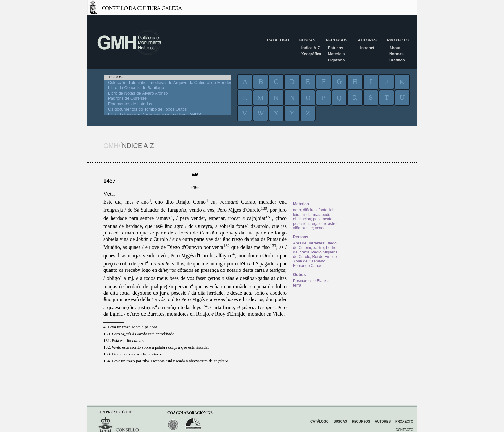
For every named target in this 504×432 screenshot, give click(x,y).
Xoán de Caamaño (309, 261)
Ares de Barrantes (309, 243)
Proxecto (398, 40)
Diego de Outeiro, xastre (315, 245)
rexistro (330, 224)
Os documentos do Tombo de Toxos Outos (168, 110)
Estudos (335, 48)
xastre (308, 228)
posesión (301, 224)
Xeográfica (311, 54)
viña (297, 228)
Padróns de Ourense (168, 99)
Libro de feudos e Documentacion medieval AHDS (168, 115)
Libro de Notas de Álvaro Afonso (168, 93)
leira (297, 215)
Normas (396, 54)
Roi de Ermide (324, 257)
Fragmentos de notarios (168, 104)
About (395, 48)
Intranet (367, 48)
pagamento (323, 219)
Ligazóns (336, 60)
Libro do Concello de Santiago (168, 88)
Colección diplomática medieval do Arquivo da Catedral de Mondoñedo (168, 83)
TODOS (168, 77)
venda (320, 228)
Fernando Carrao (308, 266)
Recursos (337, 40)
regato (316, 224)
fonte (323, 210)
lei (331, 210)
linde (306, 215)
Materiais (336, 54)
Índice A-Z (311, 48)
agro (297, 210)
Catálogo (278, 40)
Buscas (307, 40)
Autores (367, 40)
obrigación (302, 219)
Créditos (397, 60)
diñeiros (310, 210)
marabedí (321, 215)
